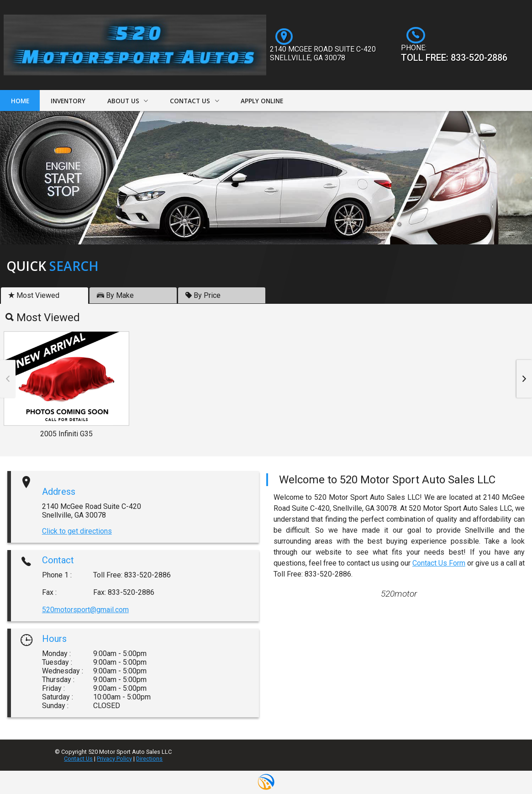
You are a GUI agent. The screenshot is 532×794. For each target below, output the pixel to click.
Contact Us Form (439, 563)
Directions (149, 759)
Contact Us (78, 759)
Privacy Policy (114, 759)
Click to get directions (77, 531)
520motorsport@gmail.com (85, 610)
